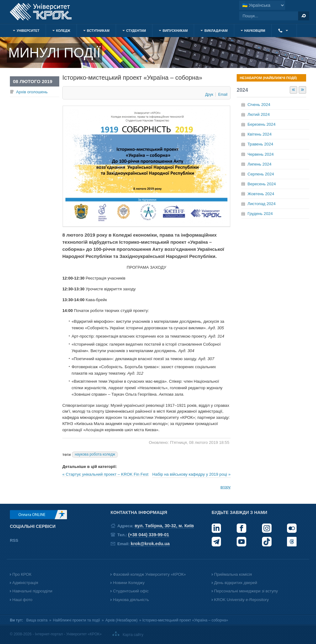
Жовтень (261, 194)
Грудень (260, 214)
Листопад (262, 204)
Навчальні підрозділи (32, 591)
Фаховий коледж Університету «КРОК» (149, 574)
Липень (260, 164)
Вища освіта (37, 620)
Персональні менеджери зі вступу (246, 591)
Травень (260, 144)
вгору (225, 487)
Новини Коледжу (129, 583)
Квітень (260, 134)
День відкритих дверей (236, 583)
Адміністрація (25, 583)
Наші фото (22, 600)
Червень (261, 154)
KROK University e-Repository (241, 600)
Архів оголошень (32, 92)
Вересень (262, 184)
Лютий (259, 114)
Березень (262, 124)
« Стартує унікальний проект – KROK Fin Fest (105, 474)
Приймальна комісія (233, 574)
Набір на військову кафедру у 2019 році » (191, 474)
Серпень (261, 174)
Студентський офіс (131, 591)
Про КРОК (22, 574)
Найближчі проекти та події (77, 620)
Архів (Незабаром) (122, 620)
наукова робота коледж (95, 454)
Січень (259, 105)
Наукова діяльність (131, 600)
